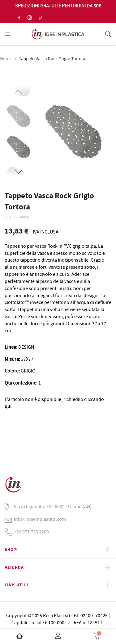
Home (6, 59)
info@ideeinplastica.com (40, 519)
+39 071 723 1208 (31, 532)
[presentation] (94, 132)
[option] (19, 147)
